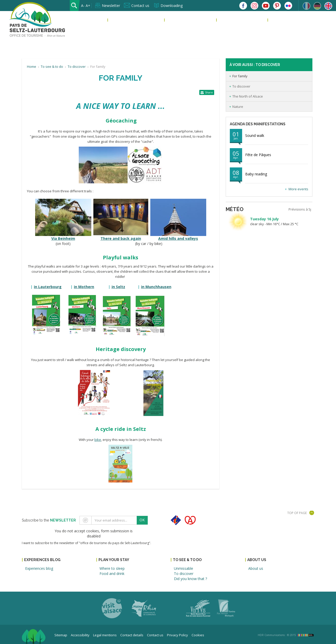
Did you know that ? (190, 579)
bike (98, 440)
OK (142, 520)
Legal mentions (105, 635)
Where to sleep (112, 568)
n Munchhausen (156, 287)
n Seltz (118, 287)
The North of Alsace (248, 96)
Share (209, 92)
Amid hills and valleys (178, 238)
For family (240, 76)
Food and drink (112, 574)
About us (279, 20)
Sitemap (61, 635)
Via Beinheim (63, 238)
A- (83, 6)
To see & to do (233, 20)
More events (298, 189)
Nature (238, 107)
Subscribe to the (49, 520)
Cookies (198, 635)
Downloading (172, 6)
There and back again (121, 238)
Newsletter (111, 6)
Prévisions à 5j (300, 209)
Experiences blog (127, 20)
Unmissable (184, 568)
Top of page (297, 513)
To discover (241, 86)
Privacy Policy (177, 635)
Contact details (132, 635)
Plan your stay (181, 20)
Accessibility (80, 635)
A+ (88, 6)
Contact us (140, 6)
